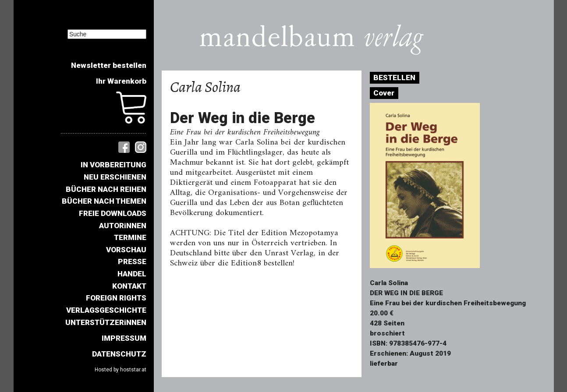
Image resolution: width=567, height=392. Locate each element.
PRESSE (132, 261)
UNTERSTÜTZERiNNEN (106, 322)
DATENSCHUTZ (119, 354)
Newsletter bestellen (109, 65)
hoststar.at (133, 370)
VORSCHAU (126, 250)
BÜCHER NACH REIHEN (106, 189)
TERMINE (130, 237)
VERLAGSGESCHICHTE (106, 310)
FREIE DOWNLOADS (113, 213)
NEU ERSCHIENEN (115, 177)
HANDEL (132, 274)
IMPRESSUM (124, 338)
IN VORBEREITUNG (113, 165)
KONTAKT (129, 286)
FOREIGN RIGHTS (116, 298)
